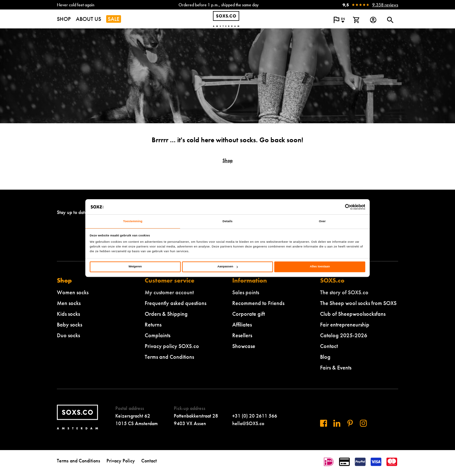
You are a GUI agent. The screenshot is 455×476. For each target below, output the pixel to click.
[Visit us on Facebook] (324, 423)
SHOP (64, 19)
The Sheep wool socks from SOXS (358, 303)
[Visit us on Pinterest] (350, 423)
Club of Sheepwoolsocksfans (353, 314)
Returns (153, 324)
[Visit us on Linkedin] (337, 423)
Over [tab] (322, 222)
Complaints (158, 335)
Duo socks (68, 335)
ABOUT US (88, 19)
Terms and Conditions (169, 357)
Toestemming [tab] (133, 222)
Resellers (242, 335)
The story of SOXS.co (344, 292)
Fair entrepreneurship (345, 324)
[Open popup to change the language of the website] (339, 20)
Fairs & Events (336, 367)
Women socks (73, 292)
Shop (227, 160)
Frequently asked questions (176, 303)
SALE (114, 19)
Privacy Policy (121, 461)
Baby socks (70, 324)
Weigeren (135, 267)
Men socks (69, 303)
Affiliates (242, 324)
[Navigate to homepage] (226, 19)
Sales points (246, 292)
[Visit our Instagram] (363, 423)
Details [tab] (227, 222)
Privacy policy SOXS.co (172, 346)
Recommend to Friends (258, 303)
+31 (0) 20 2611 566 (255, 416)
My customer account (169, 292)
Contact (329, 346)
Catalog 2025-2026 (344, 335)
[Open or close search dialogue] (390, 20)
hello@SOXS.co (248, 423)
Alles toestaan (320, 267)
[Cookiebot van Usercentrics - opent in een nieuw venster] (338, 207)
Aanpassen (228, 267)
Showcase (244, 346)
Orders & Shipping (166, 314)
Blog (325, 357)
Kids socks (68, 314)
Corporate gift (249, 314)
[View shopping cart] (356, 20)
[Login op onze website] (373, 20)
